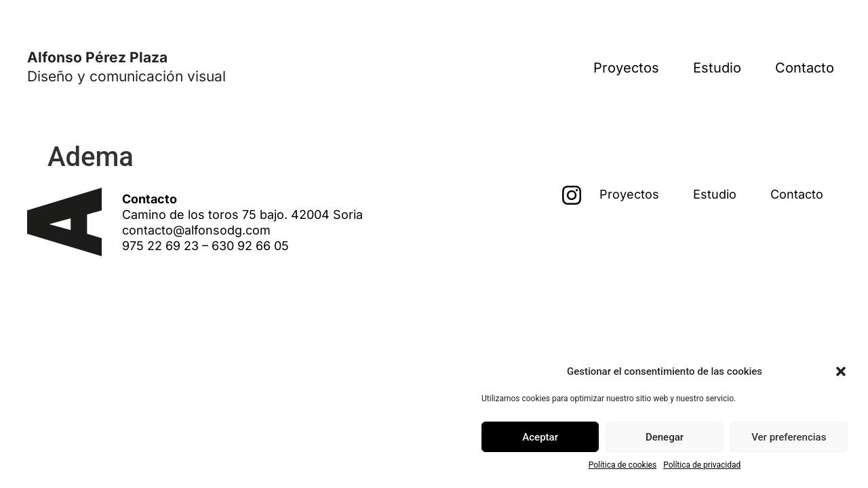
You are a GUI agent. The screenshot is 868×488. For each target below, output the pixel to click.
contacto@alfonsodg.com (196, 230)
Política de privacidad (702, 465)
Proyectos (626, 68)
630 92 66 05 (250, 246)
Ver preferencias (789, 437)
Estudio (717, 68)
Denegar (665, 437)
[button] (841, 371)
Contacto (805, 68)
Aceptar (540, 437)
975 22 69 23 (160, 246)
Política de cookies (623, 465)
